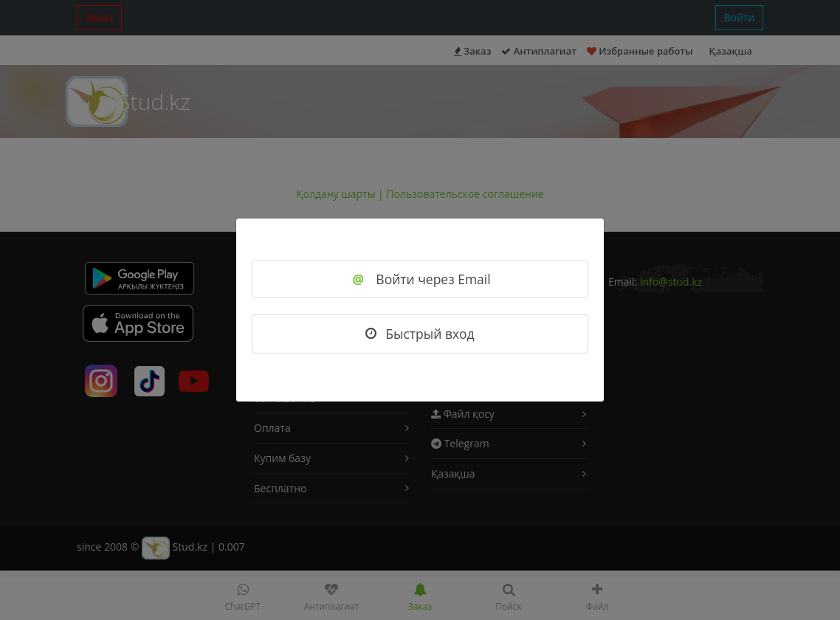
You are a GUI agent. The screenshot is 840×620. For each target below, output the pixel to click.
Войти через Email (420, 279)
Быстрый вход (420, 334)
